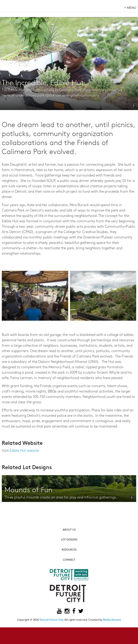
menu (130, 8)
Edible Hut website (24, 451)
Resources (69, 550)
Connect (69, 560)
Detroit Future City (51, 620)
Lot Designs (69, 540)
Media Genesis (112, 620)
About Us (69, 530)
